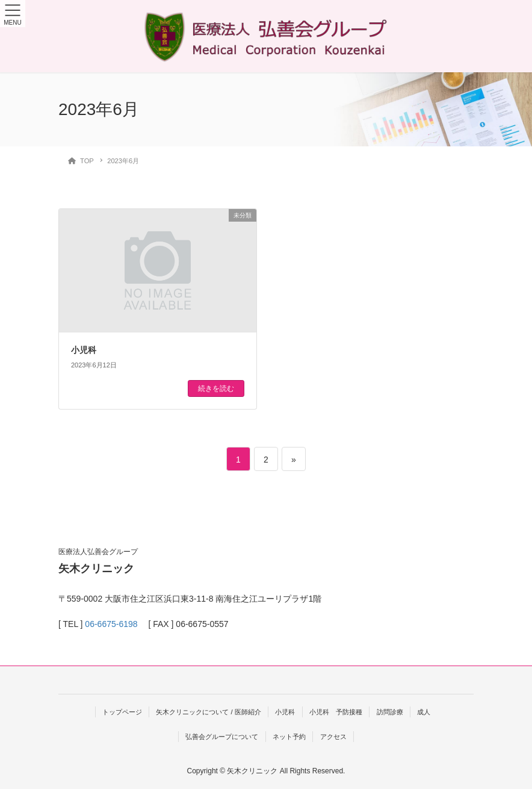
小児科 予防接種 (336, 712)
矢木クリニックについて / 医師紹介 (208, 712)
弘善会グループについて (222, 737)
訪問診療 (390, 712)
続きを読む (216, 388)
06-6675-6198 (111, 624)
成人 (424, 712)
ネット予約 (289, 737)
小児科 (84, 350)
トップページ (122, 712)
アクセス (333, 737)
